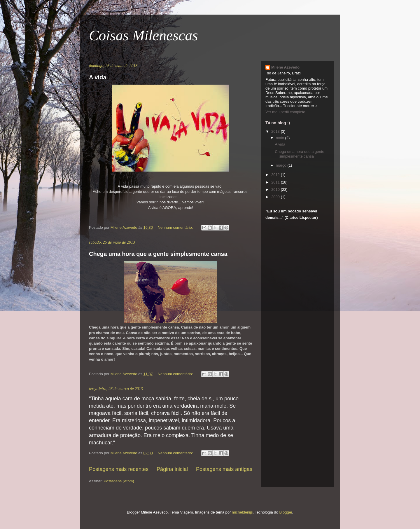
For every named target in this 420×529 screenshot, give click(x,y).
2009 (276, 197)
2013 (276, 131)
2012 (276, 175)
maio (281, 138)
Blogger (286, 512)
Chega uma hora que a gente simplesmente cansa (158, 254)
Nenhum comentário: (176, 227)
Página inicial (172, 469)
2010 (276, 190)
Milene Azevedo (285, 67)
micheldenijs (242, 512)
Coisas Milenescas (143, 35)
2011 (276, 182)
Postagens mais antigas (224, 469)
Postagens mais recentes (119, 469)
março (282, 165)
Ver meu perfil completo (285, 112)
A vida (98, 77)
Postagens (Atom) (119, 481)
